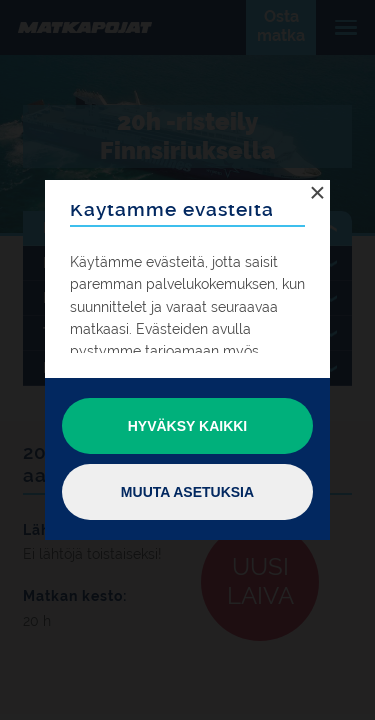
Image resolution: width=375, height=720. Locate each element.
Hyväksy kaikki (188, 426)
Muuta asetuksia (187, 492)
